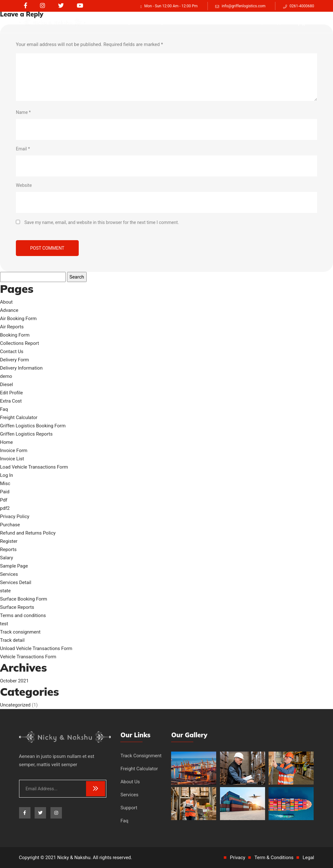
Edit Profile (11, 393)
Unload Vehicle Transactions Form (36, 648)
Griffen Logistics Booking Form (33, 426)
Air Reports (12, 327)
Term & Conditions (274, 858)
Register (9, 541)
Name (23, 112)
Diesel (7, 385)
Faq (259, 22)
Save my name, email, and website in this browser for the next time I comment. (102, 222)
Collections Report (20, 343)
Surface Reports (17, 607)
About (6, 302)
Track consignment (124, 22)
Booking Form (15, 335)
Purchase (10, 525)
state (5, 591)
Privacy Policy (15, 516)
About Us (209, 22)
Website (24, 185)
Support (280, 22)
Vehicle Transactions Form (28, 657)
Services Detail (16, 582)
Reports (8, 549)
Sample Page (14, 566)
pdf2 (5, 508)
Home (6, 442)
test (4, 624)
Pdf (4, 500)
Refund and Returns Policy (28, 533)
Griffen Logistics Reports (26, 434)
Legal (308, 858)
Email (23, 149)
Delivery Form (14, 360)
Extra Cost (11, 401)
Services (237, 22)
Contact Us (12, 352)
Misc (5, 483)
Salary (7, 558)
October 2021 (14, 681)
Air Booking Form (18, 319)
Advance (9, 310)
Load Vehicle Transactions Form (34, 467)
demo (6, 376)
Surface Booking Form (23, 599)
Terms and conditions (23, 615)
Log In (7, 475)
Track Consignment (141, 756)
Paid (5, 492)
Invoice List (12, 459)
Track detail (12, 640)
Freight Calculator (172, 22)
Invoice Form (14, 450)
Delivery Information (21, 368)
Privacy (237, 858)
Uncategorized (15, 705)
